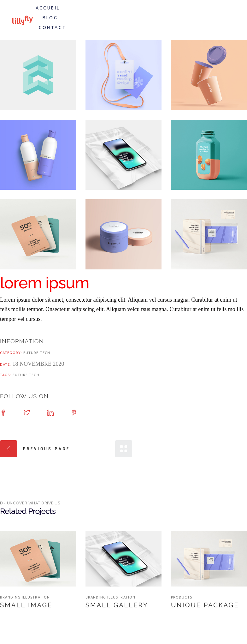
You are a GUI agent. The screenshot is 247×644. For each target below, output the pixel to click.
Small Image (26, 605)
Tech (45, 353)
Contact (53, 27)
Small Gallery (117, 605)
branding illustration (25, 597)
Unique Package (205, 605)
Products (182, 597)
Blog (50, 18)
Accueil (48, 8)
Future (32, 353)
